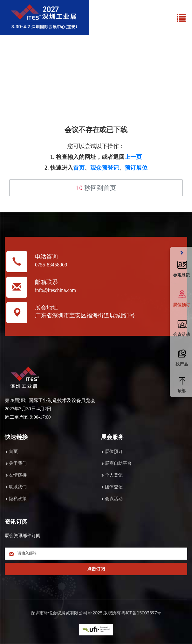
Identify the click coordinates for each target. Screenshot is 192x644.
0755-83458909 (51, 265)
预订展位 (136, 168)
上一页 (133, 157)
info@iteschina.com (55, 290)
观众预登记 (105, 168)
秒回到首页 (96, 188)
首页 (79, 168)
